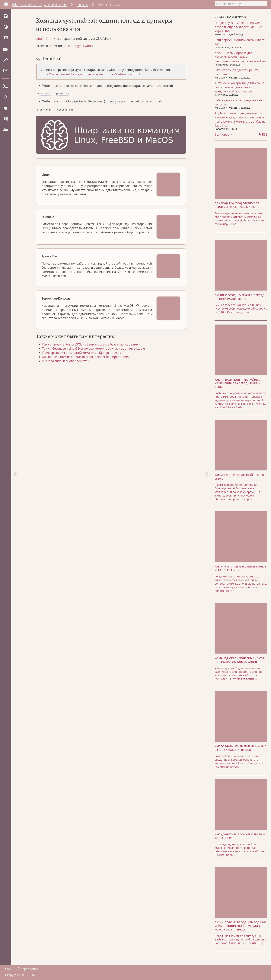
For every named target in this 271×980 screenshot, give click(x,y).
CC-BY (68, 48)
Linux (82, 4)
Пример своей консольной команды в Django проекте (83, 354)
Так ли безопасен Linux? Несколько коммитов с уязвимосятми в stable (95, 350)
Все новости (223, 134)
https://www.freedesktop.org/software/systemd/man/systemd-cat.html (90, 76)
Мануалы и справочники (39, 4)
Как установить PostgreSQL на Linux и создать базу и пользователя (92, 345)
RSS (263, 134)
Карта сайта (27, 968)
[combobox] (241, 4)
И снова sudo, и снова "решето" (67, 362)
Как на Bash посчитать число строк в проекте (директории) (87, 358)
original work (83, 48)
